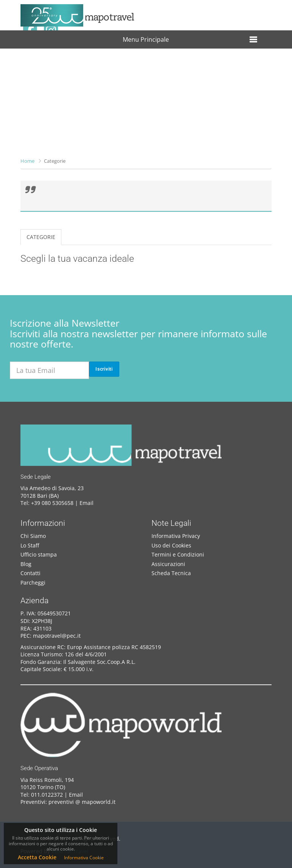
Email (87, 503)
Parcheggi (33, 583)
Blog (26, 564)
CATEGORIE (41, 237)
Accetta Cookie (37, 857)
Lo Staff (30, 545)
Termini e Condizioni (178, 554)
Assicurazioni (168, 564)
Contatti (30, 573)
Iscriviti (104, 369)
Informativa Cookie (84, 858)
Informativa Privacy (176, 536)
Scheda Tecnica (171, 573)
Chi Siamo (33, 536)
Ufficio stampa (39, 554)
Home (27, 161)
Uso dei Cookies (171, 545)
